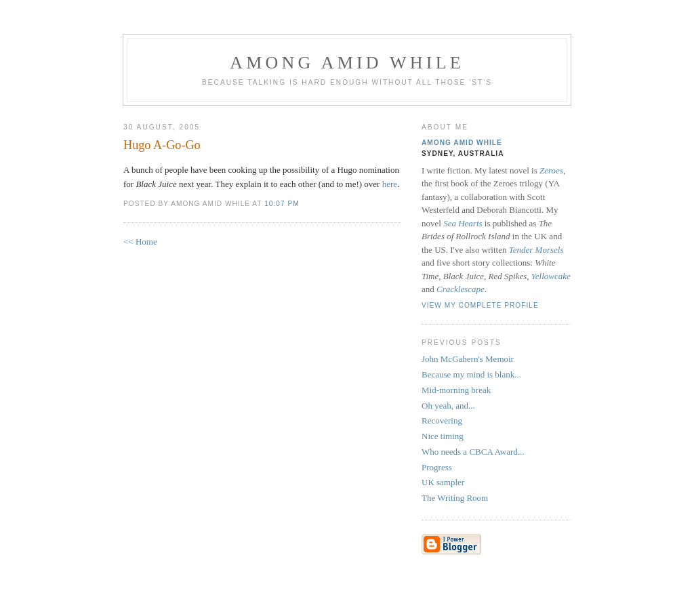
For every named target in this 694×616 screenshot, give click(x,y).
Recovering (442, 420)
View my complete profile (480, 305)
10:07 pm (282, 204)
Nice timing (443, 436)
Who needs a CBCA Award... (473, 452)
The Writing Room (455, 498)
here (390, 184)
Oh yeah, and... (448, 406)
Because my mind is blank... (471, 374)
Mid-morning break (456, 390)
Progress (437, 467)
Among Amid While (347, 63)
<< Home (140, 242)
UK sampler (443, 482)
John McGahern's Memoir (468, 359)
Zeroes (551, 170)
